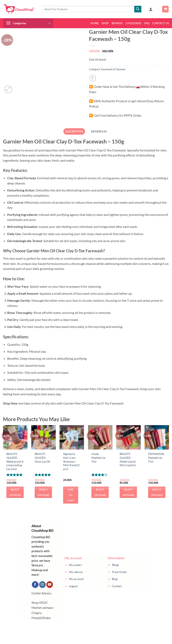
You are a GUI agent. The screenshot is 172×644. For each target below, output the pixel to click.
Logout (73, 586)
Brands (117, 23)
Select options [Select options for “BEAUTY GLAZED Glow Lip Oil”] (43, 492)
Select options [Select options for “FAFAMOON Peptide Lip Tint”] (157, 492)
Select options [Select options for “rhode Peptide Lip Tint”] (100, 492)
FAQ (147, 23)
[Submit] (138, 9)
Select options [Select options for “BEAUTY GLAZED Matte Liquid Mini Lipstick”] (128, 492)
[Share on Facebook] (93, 78)
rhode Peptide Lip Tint (98, 458)
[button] (151, 9)
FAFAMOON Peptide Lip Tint (156, 458)
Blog (115, 579)
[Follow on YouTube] (50, 585)
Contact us (161, 23)
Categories (133, 23)
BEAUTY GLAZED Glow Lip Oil (42, 458)
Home (95, 23)
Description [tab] (74, 131)
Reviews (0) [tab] (99, 131)
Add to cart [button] (71, 495)
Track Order (119, 572)
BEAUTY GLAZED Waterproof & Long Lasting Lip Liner (15, 461)
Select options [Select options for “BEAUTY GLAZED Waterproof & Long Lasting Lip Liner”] (15, 492)
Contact (117, 586)
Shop (105, 23)
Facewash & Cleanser (113, 69)
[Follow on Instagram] (42, 585)
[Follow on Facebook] (35, 585)
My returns (76, 572)
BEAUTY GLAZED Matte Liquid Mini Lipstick (128, 459)
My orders (75, 565)
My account (76, 579)
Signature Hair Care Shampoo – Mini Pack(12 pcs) (71, 461)
